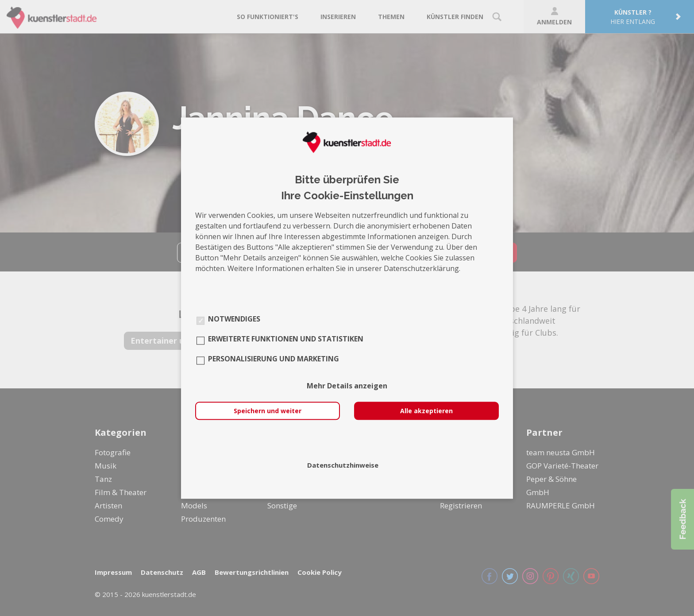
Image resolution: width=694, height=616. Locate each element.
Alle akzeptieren (426, 411)
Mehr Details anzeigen (347, 386)
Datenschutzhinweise (343, 465)
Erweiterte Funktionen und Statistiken (286, 339)
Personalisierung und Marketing (274, 359)
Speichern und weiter (268, 411)
